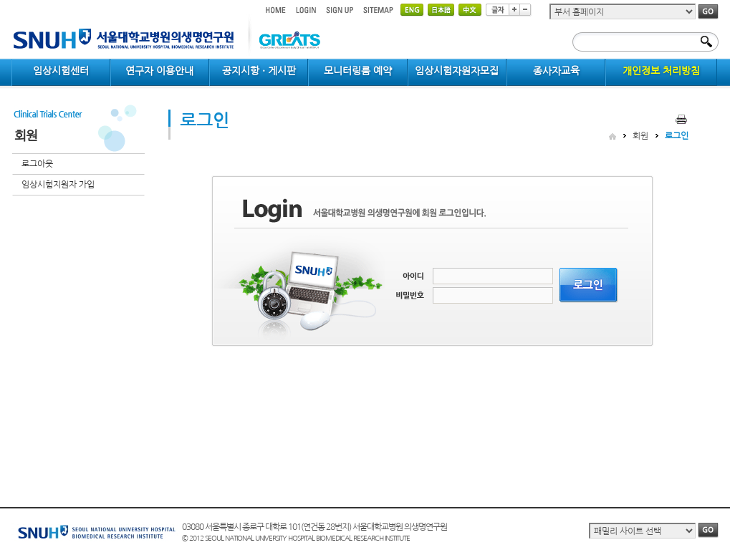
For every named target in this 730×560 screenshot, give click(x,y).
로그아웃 (37, 164)
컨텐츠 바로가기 (12, 0)
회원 (640, 136)
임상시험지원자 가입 (58, 185)
